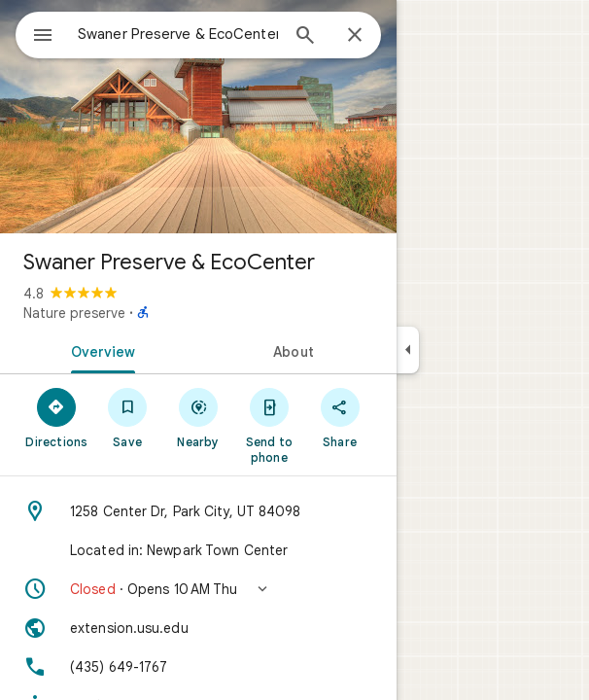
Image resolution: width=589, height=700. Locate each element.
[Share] (340, 417)
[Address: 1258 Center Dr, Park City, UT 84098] (198, 511)
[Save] (128, 417)
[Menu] (43, 37)
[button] (198, 589)
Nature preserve (74, 313)
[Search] (305, 37)
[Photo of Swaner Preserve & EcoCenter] (198, 117)
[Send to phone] (269, 425)
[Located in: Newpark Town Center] (198, 550)
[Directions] (57, 417)
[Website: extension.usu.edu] (198, 628)
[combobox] (178, 34)
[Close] (355, 36)
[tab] (99, 350)
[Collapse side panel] (408, 350)
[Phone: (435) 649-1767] (198, 667)
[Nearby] (199, 417)
